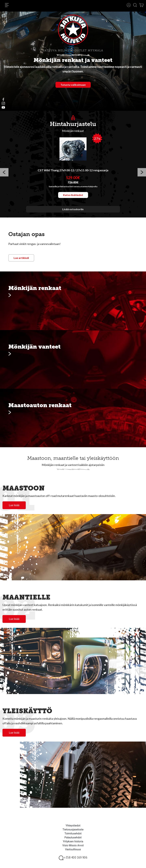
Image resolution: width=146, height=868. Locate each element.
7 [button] (78, 215)
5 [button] (68, 215)
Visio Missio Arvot (73, 845)
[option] (73, 173)
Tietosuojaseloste (73, 830)
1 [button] (48, 215)
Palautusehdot (73, 837)
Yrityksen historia (73, 841)
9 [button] (88, 215)
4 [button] (63, 215)
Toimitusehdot (73, 833)
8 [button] (83, 215)
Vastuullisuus (73, 849)
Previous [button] (4, 173)
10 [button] (93, 215)
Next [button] (142, 173)
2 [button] (53, 215)
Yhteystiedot (73, 826)
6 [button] (73, 215)
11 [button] (98, 215)
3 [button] (58, 215)
